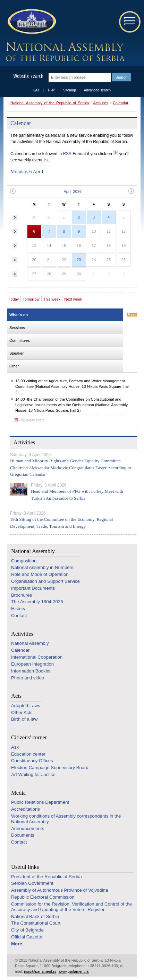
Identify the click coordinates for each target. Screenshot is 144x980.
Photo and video (28, 678)
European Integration (32, 664)
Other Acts (22, 712)
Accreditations (26, 809)
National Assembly (33, 551)
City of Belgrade (27, 930)
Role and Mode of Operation (40, 574)
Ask (15, 747)
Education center (28, 754)
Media (18, 793)
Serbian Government (32, 883)
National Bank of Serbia (35, 916)
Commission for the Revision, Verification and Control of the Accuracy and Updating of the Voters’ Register (71, 907)
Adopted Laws (26, 706)
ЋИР (51, 90)
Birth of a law (24, 719)
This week (52, 299)
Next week (73, 299)
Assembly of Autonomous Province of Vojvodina (60, 890)
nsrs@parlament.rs (40, 971)
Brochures (22, 595)
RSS (67, 154)
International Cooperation (37, 657)
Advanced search (97, 90)
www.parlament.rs (74, 971)
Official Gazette (27, 937)
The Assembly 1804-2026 (37, 602)
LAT (36, 90)
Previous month (13, 191)
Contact (19, 616)
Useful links (25, 867)
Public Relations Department (40, 802)
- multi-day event (29, 420)
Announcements (28, 828)
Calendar (121, 103)
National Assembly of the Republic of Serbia (50, 103)
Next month (131, 191)
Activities (101, 103)
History (18, 609)
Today (14, 299)
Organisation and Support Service (45, 581)
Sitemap (70, 90)
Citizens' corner (29, 737)
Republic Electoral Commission (43, 897)
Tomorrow (31, 299)
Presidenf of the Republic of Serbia (46, 877)
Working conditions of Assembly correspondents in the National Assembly (66, 819)
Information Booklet (31, 671)
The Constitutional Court (36, 923)
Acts (16, 696)
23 (79, 260)
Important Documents (33, 588)
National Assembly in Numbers (42, 567)
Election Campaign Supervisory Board (50, 768)
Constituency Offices (32, 761)
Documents (23, 835)
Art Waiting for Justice (33, 774)
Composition (24, 561)
